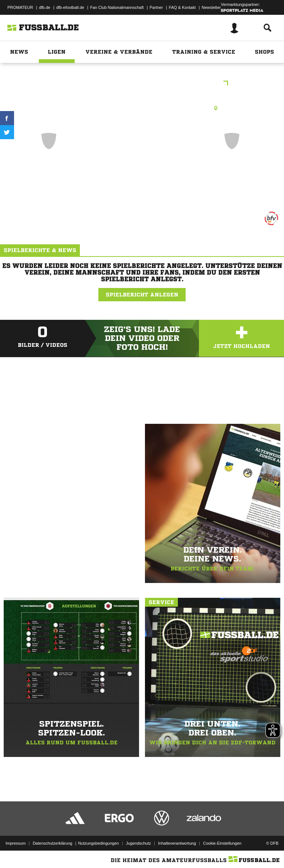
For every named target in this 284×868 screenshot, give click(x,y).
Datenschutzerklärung (52, 843)
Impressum (16, 843)
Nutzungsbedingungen (98, 843)
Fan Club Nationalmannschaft (117, 7)
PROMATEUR (20, 7)
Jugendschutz (138, 843)
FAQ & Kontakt (182, 7)
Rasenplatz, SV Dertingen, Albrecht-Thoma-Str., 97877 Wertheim (142, 108)
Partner (156, 7)
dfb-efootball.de (70, 7)
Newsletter (211, 7)
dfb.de (45, 7)
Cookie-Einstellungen (222, 843)
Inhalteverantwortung (177, 843)
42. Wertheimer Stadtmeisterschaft (142, 84)
